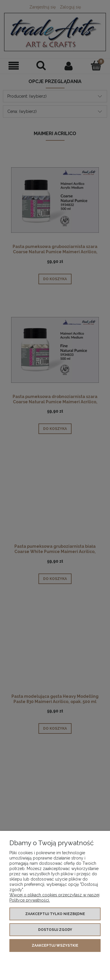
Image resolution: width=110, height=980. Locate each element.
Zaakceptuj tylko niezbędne (55, 914)
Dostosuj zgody (55, 930)
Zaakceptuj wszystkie (55, 945)
